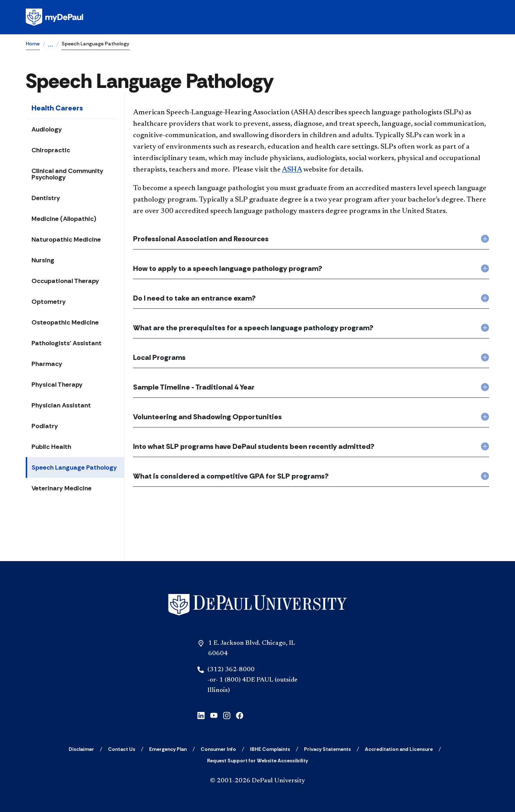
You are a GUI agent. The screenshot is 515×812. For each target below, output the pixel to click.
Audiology (47, 129)
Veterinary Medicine (62, 488)
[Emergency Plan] (168, 749)
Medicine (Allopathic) (64, 219)
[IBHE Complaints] (270, 749)
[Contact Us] (122, 749)
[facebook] (240, 715)
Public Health (51, 447)
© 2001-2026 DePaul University (257, 781)
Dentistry (46, 198)
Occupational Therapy (65, 281)
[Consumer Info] (218, 749)
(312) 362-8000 (231, 670)
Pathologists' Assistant (67, 343)
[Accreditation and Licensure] (399, 749)
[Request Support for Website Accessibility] (257, 761)
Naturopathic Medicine (66, 239)
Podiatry (45, 426)
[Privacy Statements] (327, 749)
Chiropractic (51, 150)
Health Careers (57, 108)
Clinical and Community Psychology (67, 174)
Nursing (43, 260)
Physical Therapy (57, 385)
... (51, 45)
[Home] (257, 605)
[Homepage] (257, 17)
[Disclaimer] (81, 749)
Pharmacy (47, 364)
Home (33, 44)
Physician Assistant (61, 405)
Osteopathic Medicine (65, 322)
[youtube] (214, 715)
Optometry (49, 302)
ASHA (292, 170)
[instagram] (227, 715)
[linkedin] (201, 715)
